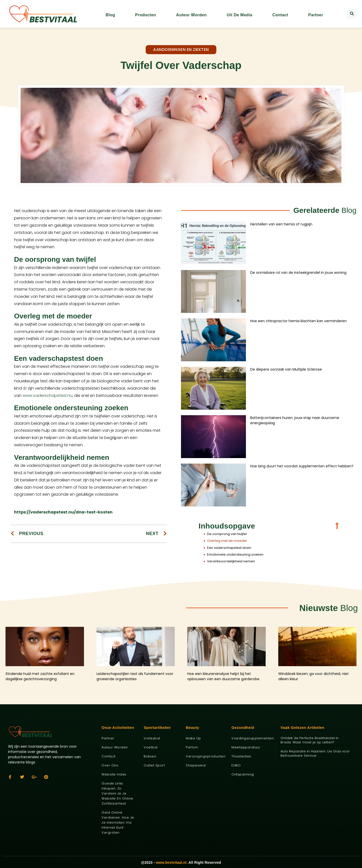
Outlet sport (154, 765)
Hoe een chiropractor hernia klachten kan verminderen (298, 321)
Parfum (192, 747)
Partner (316, 15)
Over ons (110, 765)
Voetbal (151, 747)
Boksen (150, 756)
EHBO (236, 765)
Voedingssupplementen (252, 738)
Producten (146, 15)
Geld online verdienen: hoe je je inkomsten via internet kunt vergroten (118, 822)
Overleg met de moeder (227, 541)
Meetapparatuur (246, 747)
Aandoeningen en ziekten (181, 50)
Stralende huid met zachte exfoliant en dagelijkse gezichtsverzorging (40, 676)
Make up (193, 738)
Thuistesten (241, 756)
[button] (352, 14)
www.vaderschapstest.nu (48, 396)
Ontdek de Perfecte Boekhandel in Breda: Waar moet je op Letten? (309, 740)
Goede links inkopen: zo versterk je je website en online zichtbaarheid (117, 793)
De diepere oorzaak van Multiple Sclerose (286, 369)
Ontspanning (243, 774)
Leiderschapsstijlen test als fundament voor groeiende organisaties (135, 676)
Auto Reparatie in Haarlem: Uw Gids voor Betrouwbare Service (315, 753)
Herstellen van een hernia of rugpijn (281, 224)
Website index (114, 774)
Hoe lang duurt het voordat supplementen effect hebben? (302, 466)
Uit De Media (239, 15)
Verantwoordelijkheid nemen (231, 561)
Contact (280, 15)
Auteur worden (192, 15)
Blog (110, 15)
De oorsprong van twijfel (227, 534)
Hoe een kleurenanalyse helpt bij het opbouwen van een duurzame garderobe (223, 676)
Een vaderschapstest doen (229, 548)
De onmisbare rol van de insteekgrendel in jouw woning (298, 273)
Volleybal (152, 738)
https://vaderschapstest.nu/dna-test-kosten (63, 512)
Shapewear (196, 765)
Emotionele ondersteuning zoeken (235, 554)
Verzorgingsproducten (205, 756)
